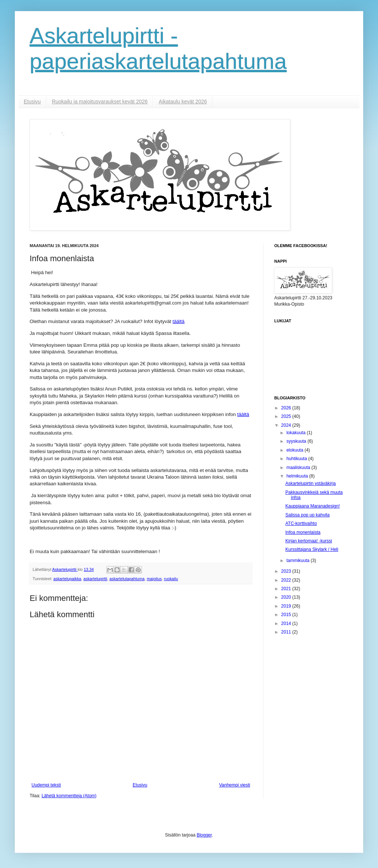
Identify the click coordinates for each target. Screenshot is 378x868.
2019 (287, 606)
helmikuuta (298, 476)
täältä (179, 321)
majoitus (154, 579)
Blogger (204, 835)
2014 (287, 623)
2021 (287, 589)
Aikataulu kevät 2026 (183, 102)
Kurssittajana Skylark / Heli (312, 549)
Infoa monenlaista (303, 532)
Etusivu (32, 102)
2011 (287, 632)
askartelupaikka (67, 579)
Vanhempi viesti (235, 785)
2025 (287, 416)
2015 (287, 615)
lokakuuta (297, 433)
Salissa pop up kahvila (307, 515)
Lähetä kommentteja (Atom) (69, 796)
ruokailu (171, 579)
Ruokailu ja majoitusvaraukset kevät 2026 (100, 102)
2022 (287, 580)
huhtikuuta (297, 459)
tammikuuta (299, 561)
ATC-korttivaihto (301, 523)
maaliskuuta (299, 468)
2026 (287, 408)
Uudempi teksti (46, 785)
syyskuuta (297, 441)
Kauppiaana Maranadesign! (313, 506)
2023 (287, 571)
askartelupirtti (95, 579)
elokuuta (296, 450)
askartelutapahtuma (127, 579)
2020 (287, 597)
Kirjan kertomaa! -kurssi (309, 541)
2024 (287, 425)
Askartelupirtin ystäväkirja (311, 483)
